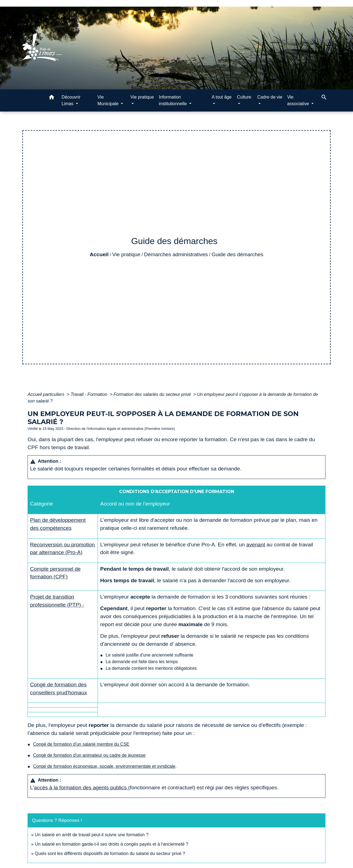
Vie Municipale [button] (109, 100)
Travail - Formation (90, 394)
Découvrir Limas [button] (71, 100)
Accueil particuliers (47, 394)
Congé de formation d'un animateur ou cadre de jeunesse (89, 755)
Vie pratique (126, 254)
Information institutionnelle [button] (173, 100)
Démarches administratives (176, 254)
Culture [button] (244, 97)
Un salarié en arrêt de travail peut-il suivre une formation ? (92, 835)
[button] (52, 98)
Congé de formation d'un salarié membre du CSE (81, 744)
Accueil (99, 254)
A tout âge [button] (222, 97)
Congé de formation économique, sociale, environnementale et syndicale (104, 766)
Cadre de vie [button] (270, 97)
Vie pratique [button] (142, 97)
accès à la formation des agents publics (81, 788)
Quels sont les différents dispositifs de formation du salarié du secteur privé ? (110, 854)
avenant (256, 545)
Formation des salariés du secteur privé (153, 394)
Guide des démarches (237, 254)
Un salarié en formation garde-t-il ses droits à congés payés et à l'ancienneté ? (111, 844)
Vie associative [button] (299, 100)
